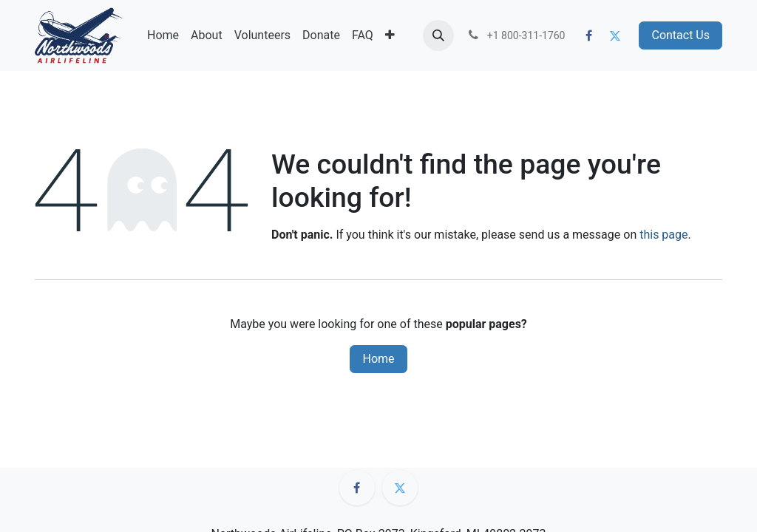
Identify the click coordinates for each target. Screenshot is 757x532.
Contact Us (680, 35)
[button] (438, 35)
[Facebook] (589, 35)
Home (378, 359)
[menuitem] (163, 35)
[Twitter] (615, 35)
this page (663, 235)
